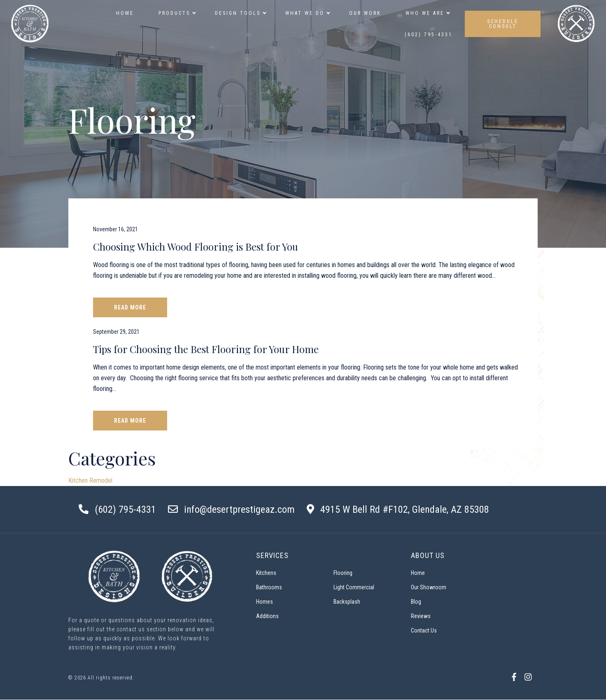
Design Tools (240, 13)
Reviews (421, 616)
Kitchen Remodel (90, 480)
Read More (130, 307)
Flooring (343, 573)
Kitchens (266, 573)
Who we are (427, 13)
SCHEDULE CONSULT (503, 24)
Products (176, 13)
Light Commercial (354, 587)
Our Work (365, 13)
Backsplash (347, 602)
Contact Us (424, 630)
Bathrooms (269, 587)
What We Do (307, 13)
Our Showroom (429, 587)
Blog (416, 602)
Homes (265, 602)
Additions (267, 616)
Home (125, 13)
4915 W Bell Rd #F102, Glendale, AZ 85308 (405, 509)
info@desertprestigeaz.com (239, 509)
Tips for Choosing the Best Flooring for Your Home (206, 349)
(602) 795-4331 (429, 35)
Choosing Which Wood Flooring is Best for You (196, 247)
